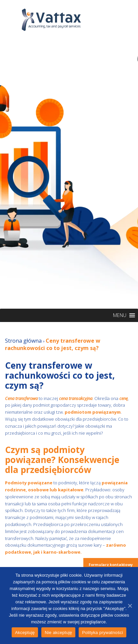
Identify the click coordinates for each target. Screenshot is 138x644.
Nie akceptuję (58, 632)
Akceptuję (25, 632)
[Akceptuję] (130, 606)
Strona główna (23, 341)
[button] (120, 315)
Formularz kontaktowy (111, 564)
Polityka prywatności (102, 632)
